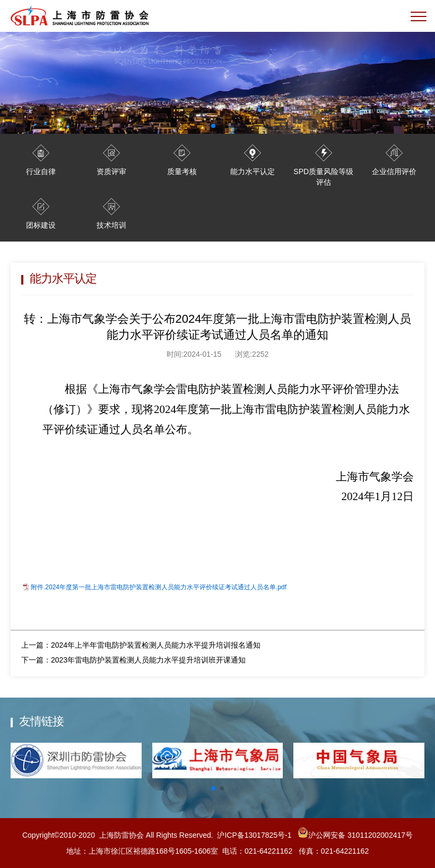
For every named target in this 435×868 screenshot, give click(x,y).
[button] (213, 788)
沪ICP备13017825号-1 (254, 835)
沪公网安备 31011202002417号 (354, 835)
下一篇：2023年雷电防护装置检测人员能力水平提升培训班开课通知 (133, 660)
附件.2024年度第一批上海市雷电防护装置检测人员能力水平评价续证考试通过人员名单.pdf (159, 587)
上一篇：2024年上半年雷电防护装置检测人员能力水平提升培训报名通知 (141, 645)
